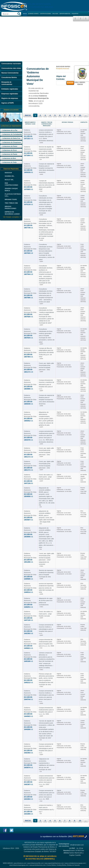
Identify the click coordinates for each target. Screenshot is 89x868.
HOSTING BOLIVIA (36, 859)
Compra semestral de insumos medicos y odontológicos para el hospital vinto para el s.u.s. (46, 629)
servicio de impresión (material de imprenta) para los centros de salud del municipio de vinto (46, 588)
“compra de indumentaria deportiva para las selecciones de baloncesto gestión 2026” (47, 185)
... (86, 115)
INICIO (28, 115)
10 (80, 115)
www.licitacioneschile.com (35, 863)
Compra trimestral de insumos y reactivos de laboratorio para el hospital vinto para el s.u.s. (46, 384)
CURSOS (38, 18)
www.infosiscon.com (20, 863)
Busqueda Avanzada (63, 69)
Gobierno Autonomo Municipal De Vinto (30, 132)
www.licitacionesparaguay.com (19, 865)
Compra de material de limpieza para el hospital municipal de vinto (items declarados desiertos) (46, 168)
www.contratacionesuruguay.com (75, 863)
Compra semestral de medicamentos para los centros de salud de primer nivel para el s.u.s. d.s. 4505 (47, 795)
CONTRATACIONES (46, 14)
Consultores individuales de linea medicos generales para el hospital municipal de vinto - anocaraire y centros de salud (47, 335)
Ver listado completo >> (12, 217)
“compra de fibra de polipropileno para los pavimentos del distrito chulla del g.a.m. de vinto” (46, 352)
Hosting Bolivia (61, 865)
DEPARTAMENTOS (65, 14)
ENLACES (55, 14)
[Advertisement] (44, 41)
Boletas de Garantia (73, 865)
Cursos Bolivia (51, 865)
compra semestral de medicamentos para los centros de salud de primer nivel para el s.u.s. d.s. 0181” (47, 780)
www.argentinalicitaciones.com (54, 863)
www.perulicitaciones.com (38, 865)
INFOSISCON (31, 856)
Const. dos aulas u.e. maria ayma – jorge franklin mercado (46, 477)
